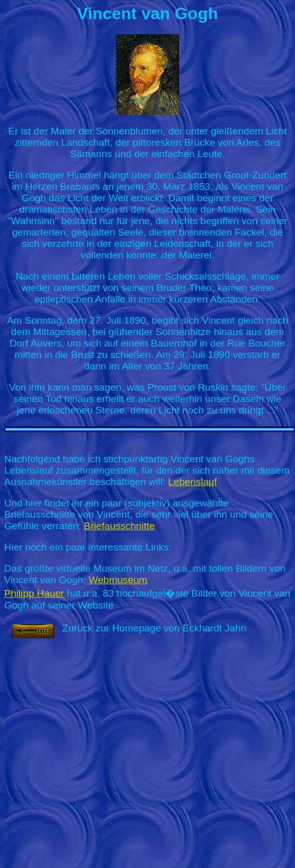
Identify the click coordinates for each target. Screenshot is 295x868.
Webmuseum (118, 580)
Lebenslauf (193, 482)
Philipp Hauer (34, 593)
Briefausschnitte (120, 526)
